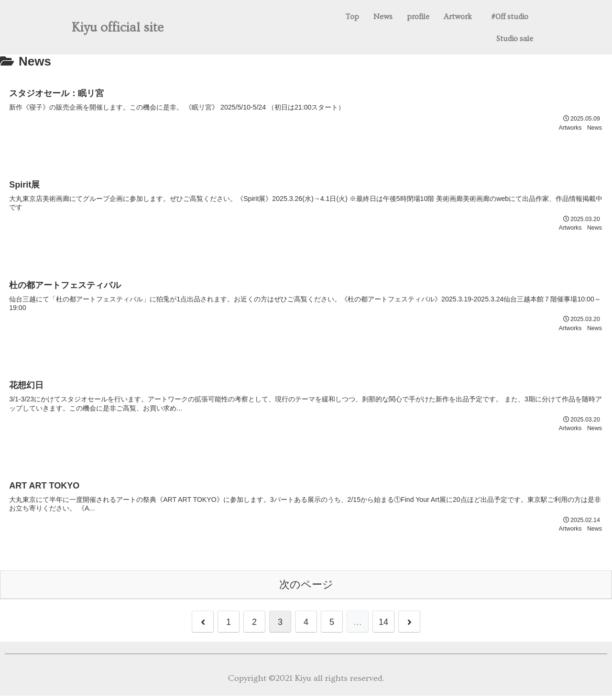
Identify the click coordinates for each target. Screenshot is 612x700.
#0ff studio (510, 17)
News (383, 17)
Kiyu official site (118, 28)
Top (352, 17)
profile (418, 17)
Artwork (458, 17)
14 (383, 626)
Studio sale (515, 39)
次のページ (306, 588)
